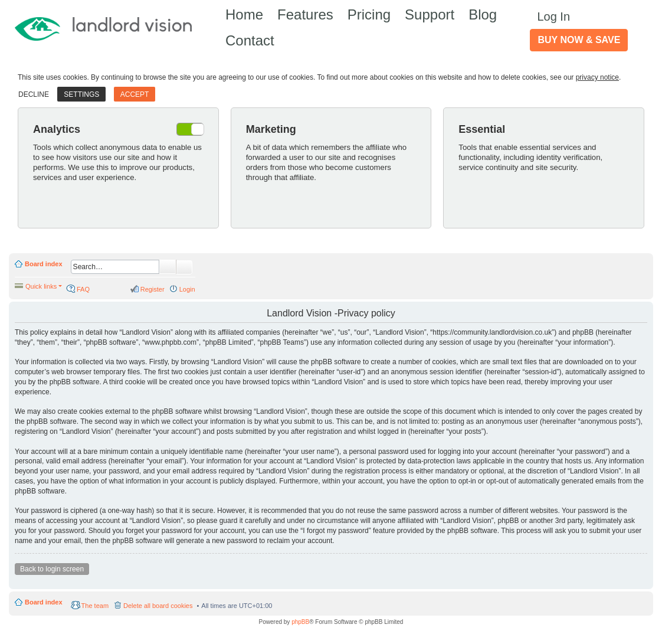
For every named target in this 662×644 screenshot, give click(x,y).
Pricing (369, 14)
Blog (483, 14)
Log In (553, 17)
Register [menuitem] (153, 289)
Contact (250, 40)
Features (305, 14)
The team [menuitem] (95, 606)
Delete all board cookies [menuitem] (158, 606)
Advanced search (184, 267)
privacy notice (597, 77)
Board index (44, 264)
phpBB (300, 622)
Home (244, 14)
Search (168, 267)
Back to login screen (52, 569)
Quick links (41, 286)
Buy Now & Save (579, 40)
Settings (81, 94)
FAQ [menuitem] (83, 289)
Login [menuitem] (187, 289)
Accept (135, 94)
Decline (34, 94)
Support (430, 14)
